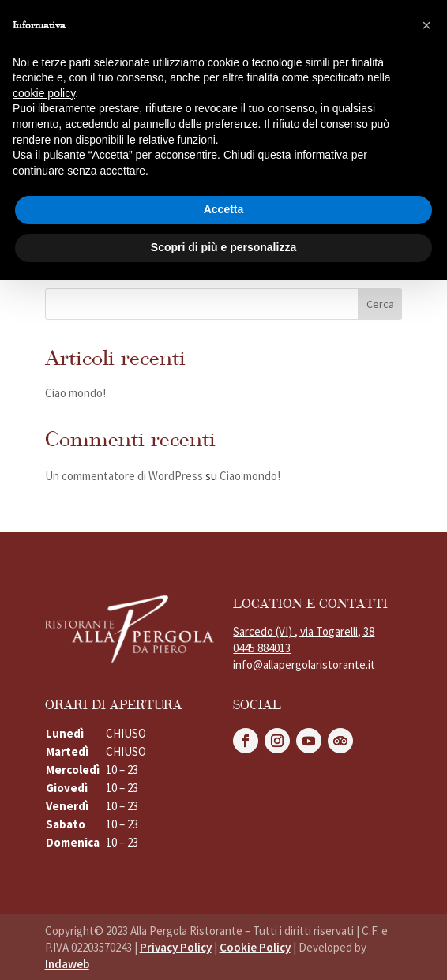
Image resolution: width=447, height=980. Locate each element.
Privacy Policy (176, 947)
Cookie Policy (255, 947)
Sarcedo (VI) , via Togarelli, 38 (304, 631)
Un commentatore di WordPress (124, 476)
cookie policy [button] (44, 93)
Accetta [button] (224, 209)
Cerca (380, 304)
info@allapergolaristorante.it (304, 665)
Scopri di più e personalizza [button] (223, 247)
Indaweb (67, 964)
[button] (426, 25)
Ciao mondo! (75, 393)
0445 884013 (262, 648)
